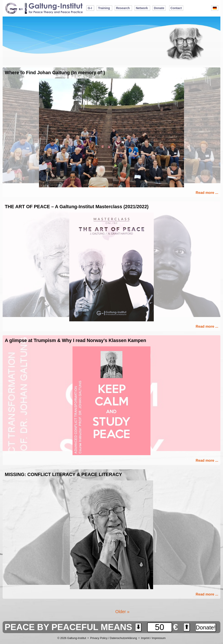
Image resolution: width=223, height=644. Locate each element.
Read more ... (207, 193)
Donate (159, 8)
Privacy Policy (99, 638)
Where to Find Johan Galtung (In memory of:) (55, 73)
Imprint (145, 638)
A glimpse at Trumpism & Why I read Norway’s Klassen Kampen (75, 340)
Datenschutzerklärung (123, 638)
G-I (90, 8)
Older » (122, 612)
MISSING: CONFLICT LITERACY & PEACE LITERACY (63, 475)
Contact (176, 8)
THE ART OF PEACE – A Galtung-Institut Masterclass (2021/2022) (77, 207)
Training (104, 8)
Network (142, 8)
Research (123, 8)
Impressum (159, 638)
